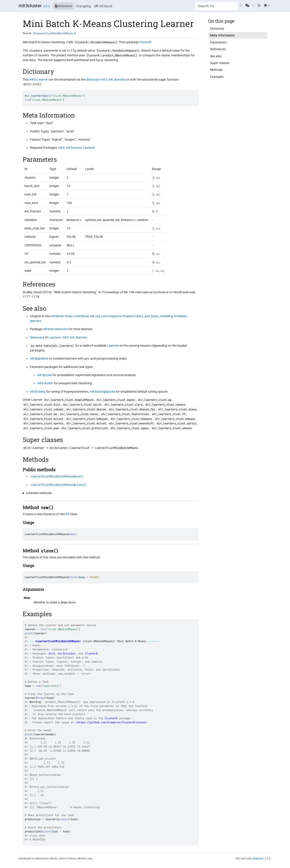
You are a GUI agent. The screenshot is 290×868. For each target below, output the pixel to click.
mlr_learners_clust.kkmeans (131, 419)
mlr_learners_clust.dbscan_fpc (132, 409)
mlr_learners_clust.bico (42, 405)
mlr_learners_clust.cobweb (43, 409)
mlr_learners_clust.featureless (125, 414)
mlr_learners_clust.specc (130, 428)
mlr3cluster (30, 6)
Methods (216, 70)
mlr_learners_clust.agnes (116, 400)
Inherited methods (39, 493)
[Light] (267, 5)
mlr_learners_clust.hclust (43, 419)
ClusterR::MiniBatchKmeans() (96, 42)
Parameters (218, 42)
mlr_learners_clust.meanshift (131, 423)
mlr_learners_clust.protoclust (85, 428)
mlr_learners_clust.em (40, 414)
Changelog (83, 6)
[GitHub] (241, 5)
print (29, 633)
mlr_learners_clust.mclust (86, 423)
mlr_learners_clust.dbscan (86, 409)
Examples (217, 77)
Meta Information (222, 35)
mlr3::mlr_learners (113, 79)
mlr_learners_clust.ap (155, 400)
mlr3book (103, 6)
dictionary (93, 79)
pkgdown (258, 858)
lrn (43, 629)
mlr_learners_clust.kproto (43, 423)
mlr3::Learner (39, 79)
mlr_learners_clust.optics (177, 423)
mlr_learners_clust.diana (177, 409)
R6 (67, 514)
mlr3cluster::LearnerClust (70, 448)
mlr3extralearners (55, 329)
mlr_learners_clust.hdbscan (87, 419)
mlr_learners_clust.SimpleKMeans (69, 400)
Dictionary (37, 337)
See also (216, 56)
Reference (64, 6)
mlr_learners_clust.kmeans (175, 419)
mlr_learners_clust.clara (123, 405)
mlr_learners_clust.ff (169, 414)
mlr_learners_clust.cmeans (166, 405)
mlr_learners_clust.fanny (79, 414)
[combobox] (217, 6)
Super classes (220, 63)
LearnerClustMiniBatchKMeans (46, 534)
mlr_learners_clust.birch (82, 405)
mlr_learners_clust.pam (41, 428)
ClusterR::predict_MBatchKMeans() (112, 55)
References (218, 49)
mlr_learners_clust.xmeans (172, 428)
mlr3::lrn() (32, 84)
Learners (55, 337)
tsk (38, 686)
